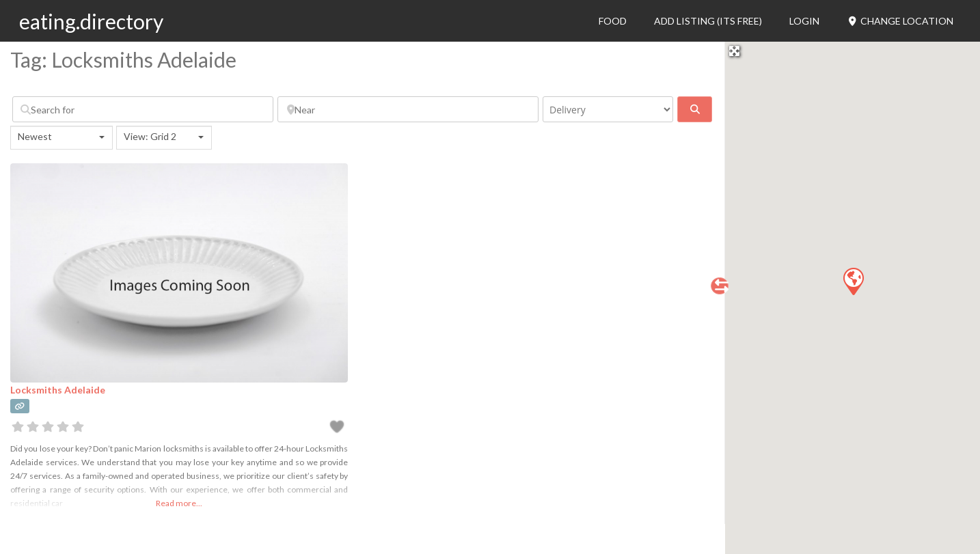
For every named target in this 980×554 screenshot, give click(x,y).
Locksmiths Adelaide (58, 390)
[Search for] (143, 109)
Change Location (900, 21)
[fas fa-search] (695, 109)
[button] (853, 281)
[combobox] (62, 138)
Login (804, 21)
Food (613, 21)
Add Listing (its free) (708, 21)
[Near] (408, 109)
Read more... (179, 503)
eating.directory (91, 21)
